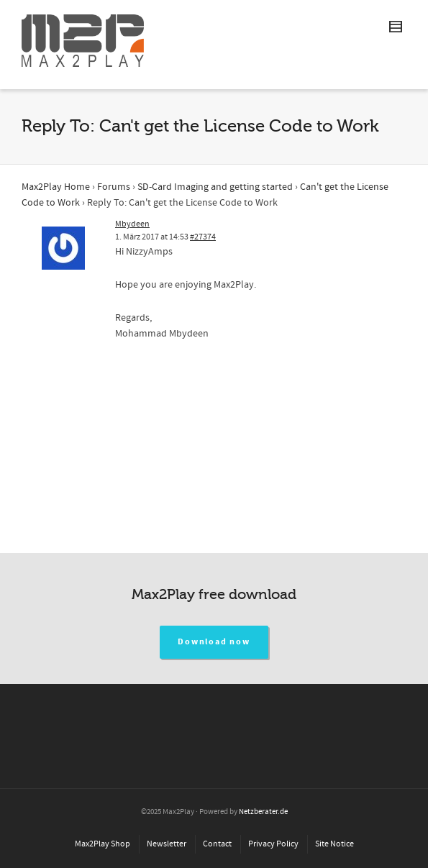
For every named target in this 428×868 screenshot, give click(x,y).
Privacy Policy (273, 844)
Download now (214, 642)
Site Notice (334, 844)
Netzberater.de (263, 812)
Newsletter (167, 844)
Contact (217, 844)
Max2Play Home (56, 187)
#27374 (203, 237)
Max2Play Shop (103, 844)
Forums (114, 187)
